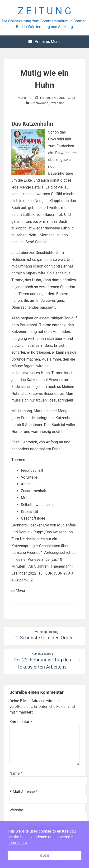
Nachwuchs (40, 103)
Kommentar (21, 722)
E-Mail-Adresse (23, 792)
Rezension (57, 103)
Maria (22, 98)
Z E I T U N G (45, 11)
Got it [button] (45, 856)
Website (16, 810)
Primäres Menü (44, 42)
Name (16, 773)
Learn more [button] (17, 843)
